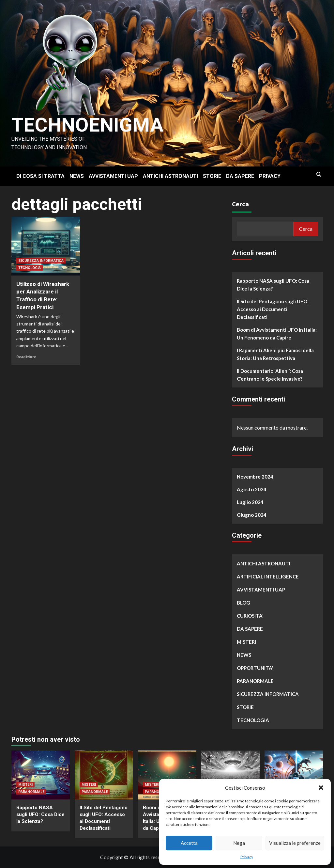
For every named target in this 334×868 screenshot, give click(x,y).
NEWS (77, 176)
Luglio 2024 (250, 502)
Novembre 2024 (255, 477)
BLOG (243, 603)
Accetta (189, 843)
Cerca (240, 204)
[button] (321, 788)
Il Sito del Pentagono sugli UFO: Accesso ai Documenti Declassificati (273, 309)
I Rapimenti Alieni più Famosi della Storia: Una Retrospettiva (275, 354)
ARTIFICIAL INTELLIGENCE (268, 576)
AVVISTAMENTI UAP (113, 176)
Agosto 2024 (252, 489)
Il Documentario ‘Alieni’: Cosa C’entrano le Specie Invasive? (270, 375)
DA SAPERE (240, 176)
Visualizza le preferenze (295, 843)
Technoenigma (87, 125)
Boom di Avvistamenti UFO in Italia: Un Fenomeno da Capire (277, 334)
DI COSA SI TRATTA (40, 176)
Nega (239, 843)
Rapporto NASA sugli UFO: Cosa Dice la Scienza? (273, 285)
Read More (26, 357)
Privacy (247, 857)
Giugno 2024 (252, 515)
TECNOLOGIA (30, 268)
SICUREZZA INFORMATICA (41, 261)
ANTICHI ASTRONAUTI (170, 176)
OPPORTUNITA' (255, 668)
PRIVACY (270, 176)
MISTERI (246, 642)
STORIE (212, 176)
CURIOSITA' (250, 616)
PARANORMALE (255, 681)
